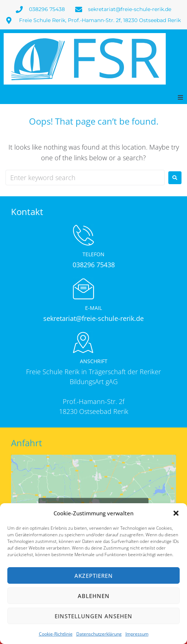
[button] (176, 513)
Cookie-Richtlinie (56, 634)
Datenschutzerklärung (99, 634)
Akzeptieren (94, 576)
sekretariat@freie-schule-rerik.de (93, 318)
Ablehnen (94, 596)
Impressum (137, 634)
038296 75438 (94, 265)
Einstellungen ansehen (93, 616)
